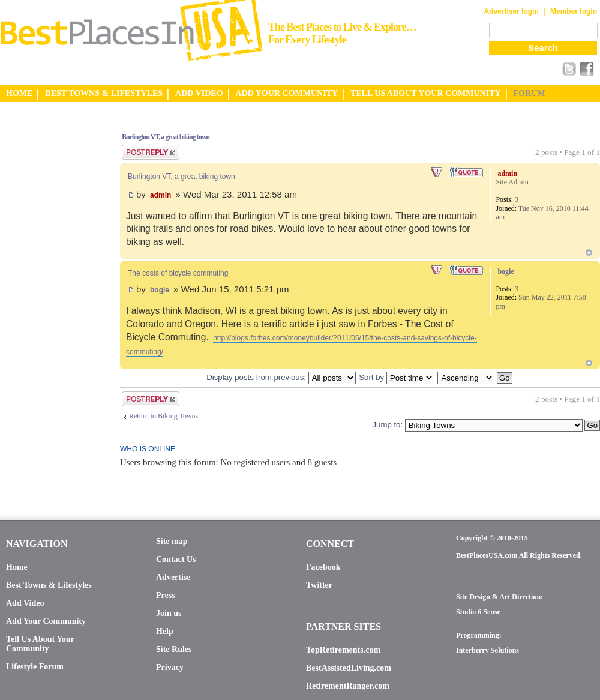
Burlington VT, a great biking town (166, 137)
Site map (172, 541)
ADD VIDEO (199, 93)
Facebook (323, 567)
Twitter (319, 585)
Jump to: (387, 425)
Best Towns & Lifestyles (49, 585)
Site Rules (174, 649)
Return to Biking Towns (163, 416)
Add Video (25, 603)
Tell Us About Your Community (40, 644)
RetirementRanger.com (348, 686)
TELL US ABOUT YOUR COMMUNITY (425, 93)
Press (166, 595)
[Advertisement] (48, 302)
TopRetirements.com (343, 650)
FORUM (529, 93)
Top (589, 252)
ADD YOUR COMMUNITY (287, 93)
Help (165, 631)
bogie (160, 290)
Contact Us (176, 559)
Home (17, 567)
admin (160, 195)
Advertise (173, 577)
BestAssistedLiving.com (349, 668)
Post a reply (151, 152)
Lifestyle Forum (35, 667)
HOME (19, 93)
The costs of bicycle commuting (178, 273)
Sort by (396, 377)
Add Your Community (46, 621)
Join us (169, 613)
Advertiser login (511, 11)
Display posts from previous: (281, 377)
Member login (574, 11)
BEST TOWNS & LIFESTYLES (104, 93)
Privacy (170, 667)
